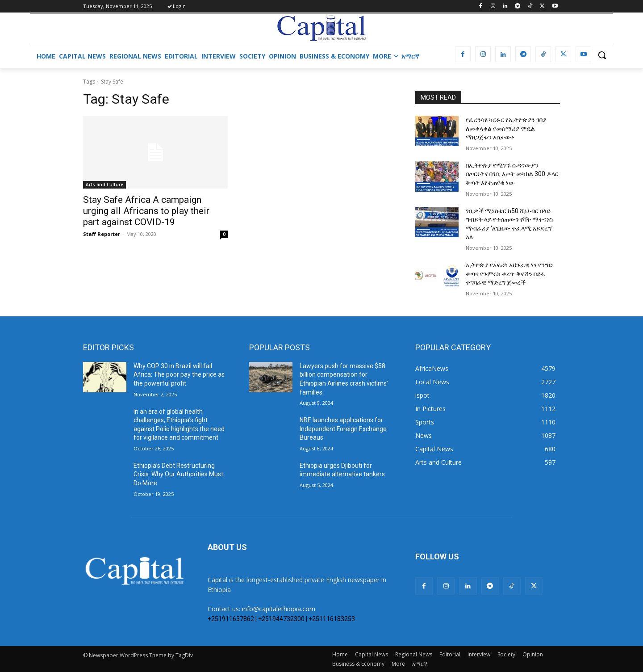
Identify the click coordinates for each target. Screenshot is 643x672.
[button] (602, 55)
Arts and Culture (104, 185)
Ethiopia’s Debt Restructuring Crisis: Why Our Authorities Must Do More (178, 474)
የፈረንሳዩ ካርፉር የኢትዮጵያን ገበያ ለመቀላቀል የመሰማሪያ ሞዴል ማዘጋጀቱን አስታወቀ (506, 128)
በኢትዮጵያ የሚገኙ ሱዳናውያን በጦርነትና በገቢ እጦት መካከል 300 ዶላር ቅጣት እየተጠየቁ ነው (512, 174)
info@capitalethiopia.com (279, 609)
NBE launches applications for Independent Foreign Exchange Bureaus (343, 429)
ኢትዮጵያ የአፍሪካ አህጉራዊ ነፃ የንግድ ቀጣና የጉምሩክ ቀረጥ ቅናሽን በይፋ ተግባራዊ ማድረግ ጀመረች (509, 274)
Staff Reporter (102, 234)
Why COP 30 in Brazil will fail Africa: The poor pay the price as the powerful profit (179, 375)
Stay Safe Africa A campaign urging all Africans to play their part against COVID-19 (146, 211)
